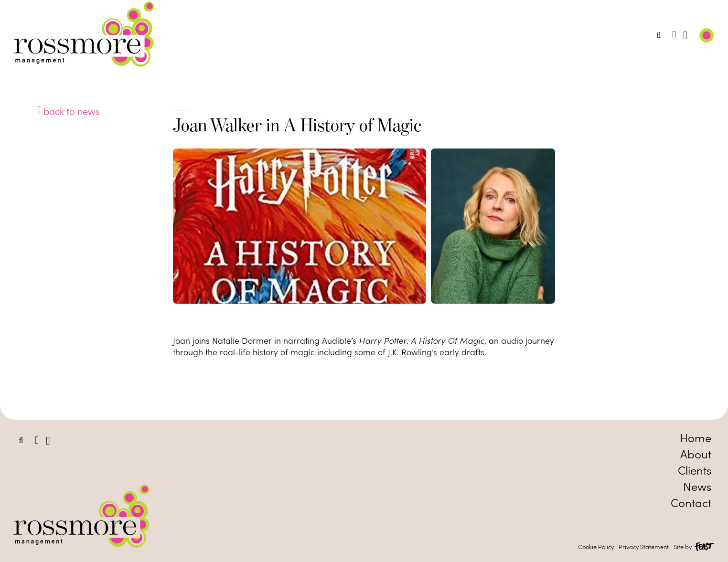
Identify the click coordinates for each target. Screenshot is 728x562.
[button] (659, 35)
